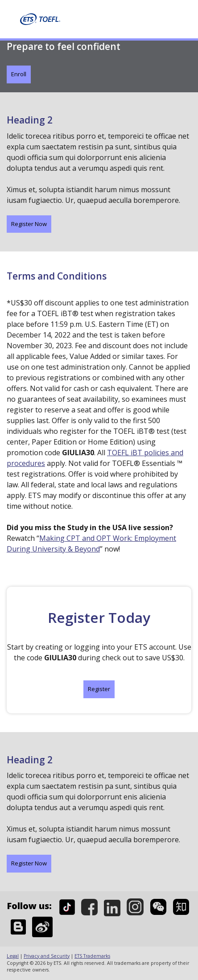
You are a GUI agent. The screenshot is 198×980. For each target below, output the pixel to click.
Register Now (29, 224)
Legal (13, 956)
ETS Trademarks (92, 956)
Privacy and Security (47, 956)
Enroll (19, 74)
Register (99, 689)
